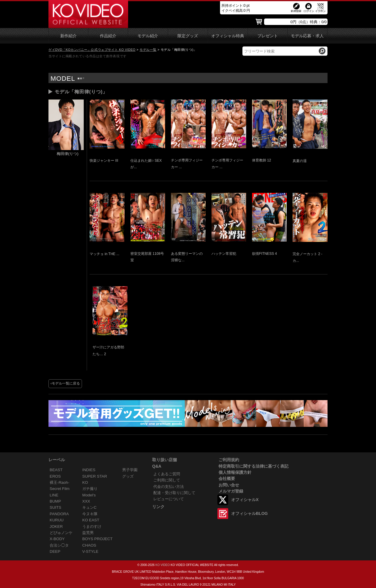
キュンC (89, 507)
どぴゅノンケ (61, 533)
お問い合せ (229, 485)
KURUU (57, 520)
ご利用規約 (229, 460)
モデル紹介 (148, 36)
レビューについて (169, 499)
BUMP (55, 501)
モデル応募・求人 (307, 36)
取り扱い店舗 (164, 460)
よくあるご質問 (167, 474)
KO (85, 482)
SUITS (55, 507)
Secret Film (60, 489)
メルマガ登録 (231, 491)
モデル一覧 (148, 50)
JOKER (56, 526)
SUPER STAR (95, 476)
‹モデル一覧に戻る (65, 383)
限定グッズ (188, 36)
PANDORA (59, 514)
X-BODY (57, 539)
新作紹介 (68, 36)
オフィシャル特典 (228, 36)
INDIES (89, 470)
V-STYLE (90, 551)
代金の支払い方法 (169, 487)
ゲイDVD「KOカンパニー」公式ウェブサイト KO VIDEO (92, 50)
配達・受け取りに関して (174, 493)
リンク (158, 507)
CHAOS (89, 545)
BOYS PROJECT (97, 539)
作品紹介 (108, 36)
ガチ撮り (90, 489)
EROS (55, 476)
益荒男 (88, 533)
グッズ (128, 476)
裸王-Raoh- (59, 482)
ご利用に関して (167, 480)
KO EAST (91, 520)
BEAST (56, 470)
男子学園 (130, 470)
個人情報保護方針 (235, 472)
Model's (89, 495)
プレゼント (268, 36)
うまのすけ (92, 526)
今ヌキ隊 (90, 514)
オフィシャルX (245, 500)
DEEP (55, 551)
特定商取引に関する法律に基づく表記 (254, 466)
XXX (86, 501)
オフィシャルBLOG (249, 513)
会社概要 (227, 479)
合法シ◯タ (59, 545)
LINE (54, 495)
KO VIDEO (163, 565)
